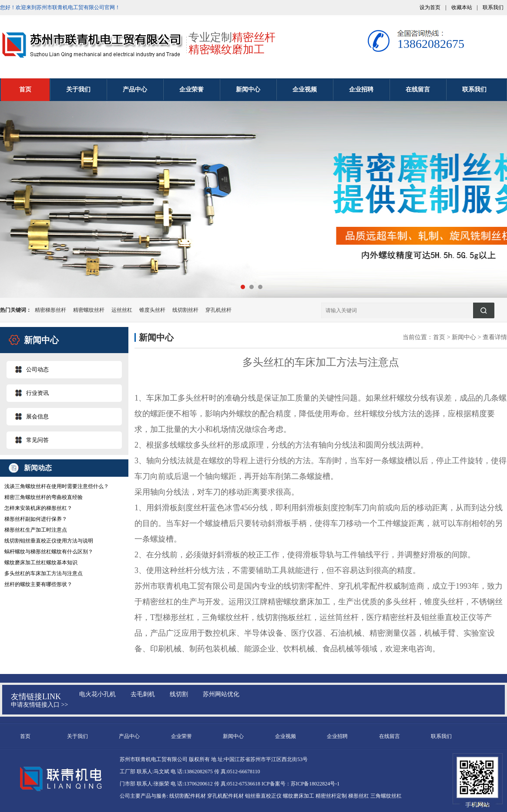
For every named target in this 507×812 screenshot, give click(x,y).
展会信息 (37, 416)
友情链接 (27, 697)
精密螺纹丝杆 (89, 310)
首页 (25, 89)
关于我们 (78, 89)
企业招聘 (361, 89)
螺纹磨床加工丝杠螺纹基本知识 (41, 563)
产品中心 (135, 89)
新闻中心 (248, 89)
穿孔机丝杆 (218, 310)
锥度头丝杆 (152, 310)
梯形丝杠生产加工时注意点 (36, 530)
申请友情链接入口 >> (39, 705)
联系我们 (493, 7)
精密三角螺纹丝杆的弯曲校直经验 (44, 497)
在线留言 (418, 89)
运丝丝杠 (122, 310)
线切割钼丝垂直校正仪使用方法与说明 (49, 541)
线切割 (179, 694)
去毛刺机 (143, 694)
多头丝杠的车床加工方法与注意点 (44, 573)
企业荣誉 (191, 89)
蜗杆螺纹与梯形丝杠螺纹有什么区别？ (49, 552)
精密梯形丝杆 (50, 310)
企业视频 (305, 89)
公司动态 (37, 369)
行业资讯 (37, 393)
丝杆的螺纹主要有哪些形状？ (38, 584)
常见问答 (37, 440)
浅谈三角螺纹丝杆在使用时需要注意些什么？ (57, 486)
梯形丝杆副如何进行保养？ (36, 519)
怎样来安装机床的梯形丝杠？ (38, 508)
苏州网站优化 (221, 694)
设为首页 (430, 7)
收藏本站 (462, 7)
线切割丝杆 (185, 310)
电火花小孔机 (97, 694)
